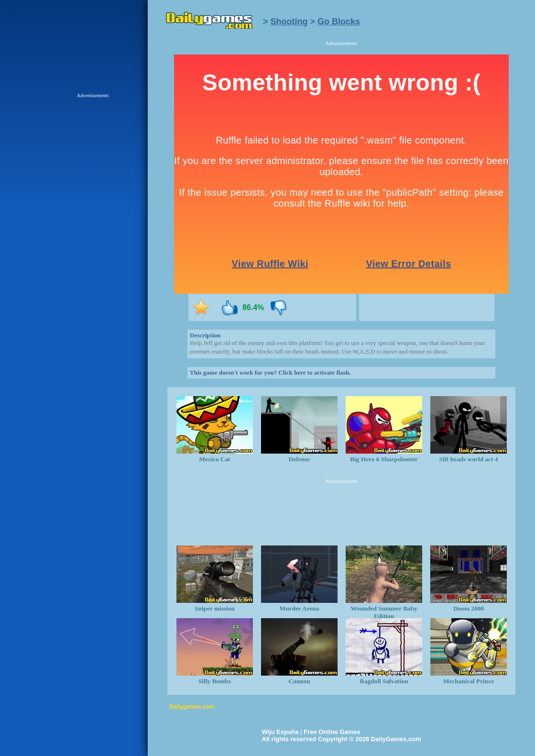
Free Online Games (332, 732)
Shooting (289, 22)
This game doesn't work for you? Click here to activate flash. (270, 372)
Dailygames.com (192, 707)
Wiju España (280, 732)
